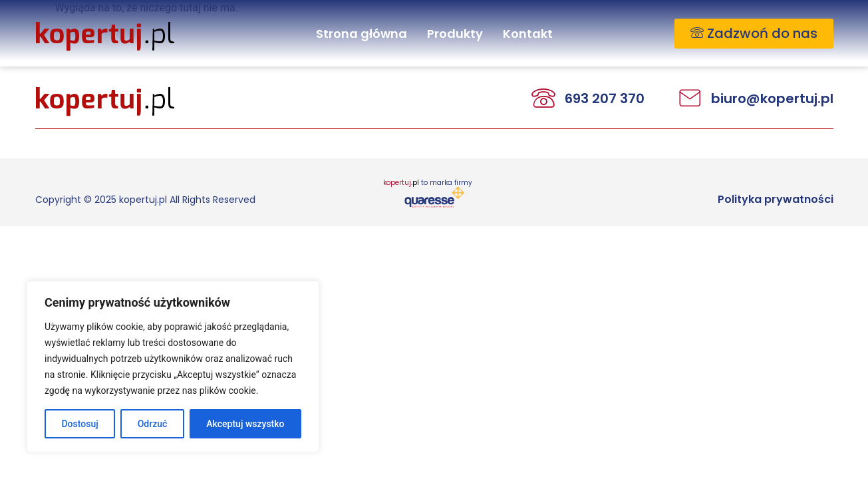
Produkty (455, 34)
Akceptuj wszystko (245, 424)
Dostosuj (79, 424)
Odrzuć (153, 424)
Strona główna (362, 34)
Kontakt (528, 34)
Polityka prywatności (776, 199)
